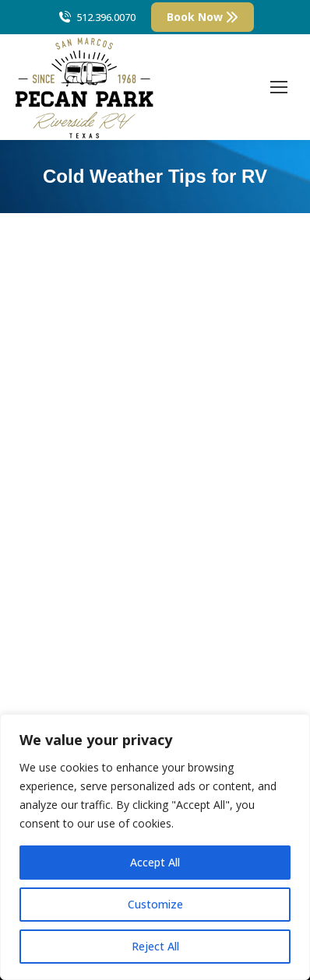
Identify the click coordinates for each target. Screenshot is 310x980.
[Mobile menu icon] (279, 87)
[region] (155, 847)
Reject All (155, 946)
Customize (155, 904)
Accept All (155, 862)
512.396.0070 (96, 17)
